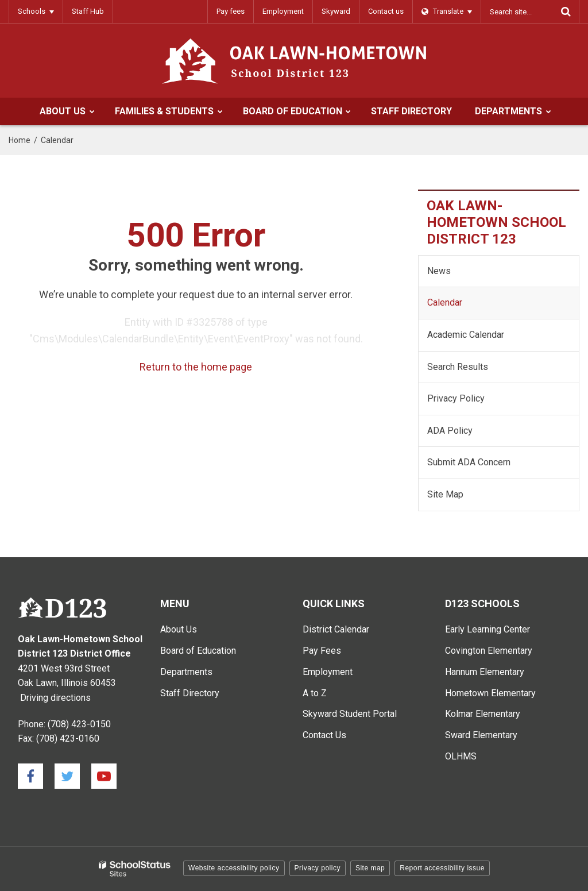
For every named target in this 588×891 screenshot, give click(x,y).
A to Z (315, 693)
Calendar (445, 302)
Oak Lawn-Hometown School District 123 (496, 222)
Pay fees (231, 11)
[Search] (566, 11)
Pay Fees (322, 651)
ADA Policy (450, 431)
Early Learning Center (488, 629)
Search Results (458, 367)
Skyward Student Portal (350, 714)
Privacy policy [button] (318, 868)
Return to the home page (196, 367)
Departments (186, 672)
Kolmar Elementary (483, 714)
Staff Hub (88, 11)
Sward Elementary (481, 735)
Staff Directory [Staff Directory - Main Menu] (190, 693)
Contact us (386, 11)
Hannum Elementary (485, 672)
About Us (179, 629)
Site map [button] (370, 868)
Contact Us (324, 735)
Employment (283, 11)
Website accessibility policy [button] (234, 868)
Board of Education (198, 651)
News (439, 271)
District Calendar (336, 629)
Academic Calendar (466, 335)
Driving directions (55, 698)
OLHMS (461, 756)
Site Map (445, 494)
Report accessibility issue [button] (442, 868)
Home (20, 140)
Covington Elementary (489, 651)
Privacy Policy (456, 398)
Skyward (336, 11)
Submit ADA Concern (469, 462)
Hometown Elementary (490, 693)
